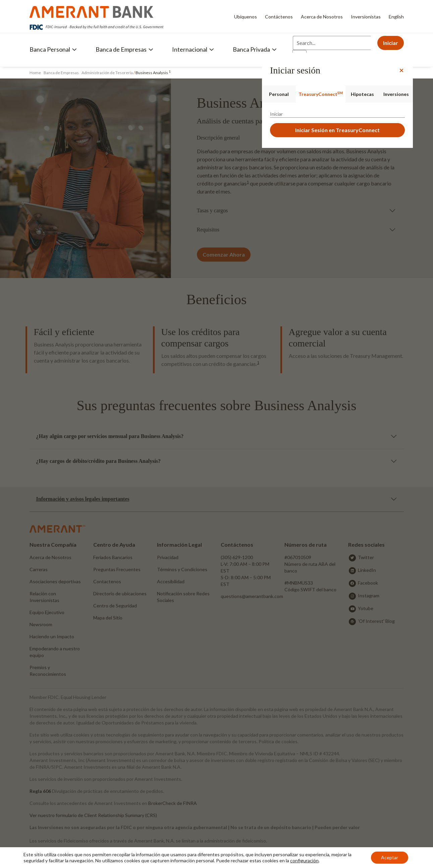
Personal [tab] (279, 94)
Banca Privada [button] (255, 49)
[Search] (332, 43)
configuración (304, 860)
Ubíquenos (246, 17)
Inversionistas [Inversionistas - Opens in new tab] (366, 17)
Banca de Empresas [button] (124, 49)
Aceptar (390, 857)
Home (36, 73)
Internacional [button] (193, 49)
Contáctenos (279, 17)
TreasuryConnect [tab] (321, 94)
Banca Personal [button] (53, 49)
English (396, 17)
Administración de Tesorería (107, 73)
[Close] (401, 70)
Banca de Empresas (61, 73)
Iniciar (391, 43)
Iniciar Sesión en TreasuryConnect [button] (337, 130)
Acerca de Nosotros (322, 17)
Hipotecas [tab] (362, 94)
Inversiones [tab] (396, 94)
